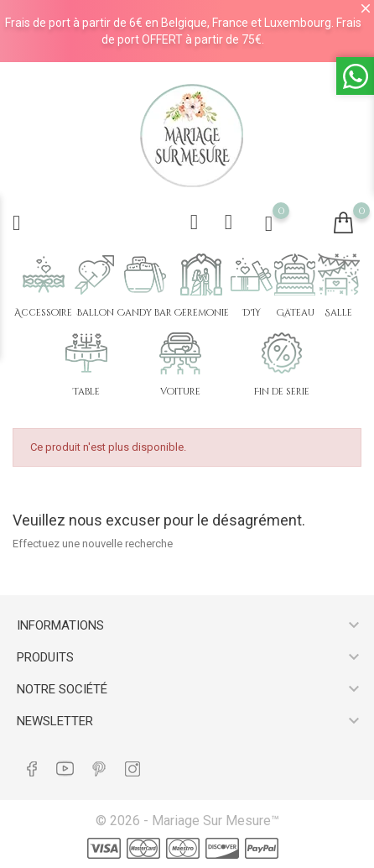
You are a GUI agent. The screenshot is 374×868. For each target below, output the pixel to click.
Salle (339, 313)
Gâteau (295, 313)
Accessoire (43, 313)
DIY (252, 313)
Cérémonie (202, 313)
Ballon (95, 313)
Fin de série (282, 392)
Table (86, 392)
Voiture (180, 392)
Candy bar (145, 313)
